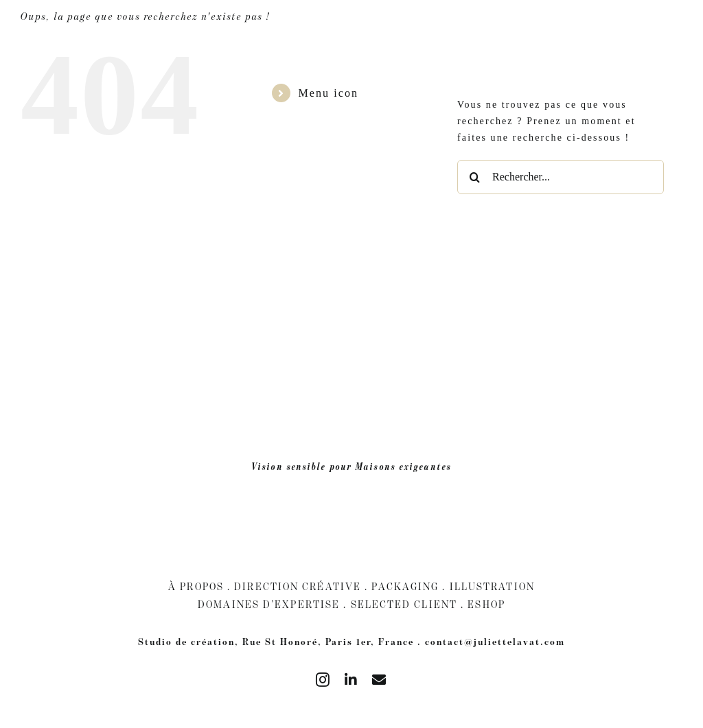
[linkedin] (351, 680)
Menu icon (328, 93)
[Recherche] (474, 177)
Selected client (404, 604)
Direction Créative (298, 586)
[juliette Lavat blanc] (351, 22)
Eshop (486, 604)
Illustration (492, 586)
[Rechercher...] (561, 177)
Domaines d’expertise (269, 604)
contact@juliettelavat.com (495, 642)
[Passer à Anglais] (682, 30)
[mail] (380, 680)
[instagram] (323, 680)
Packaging (405, 586)
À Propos (196, 586)
